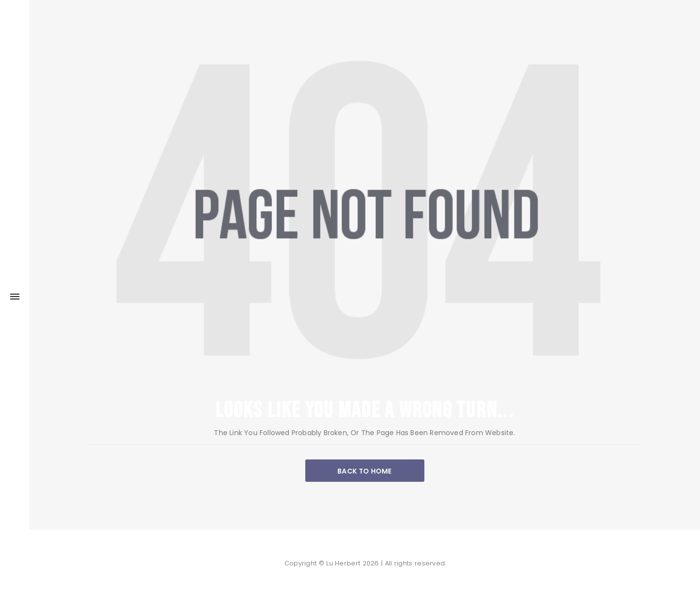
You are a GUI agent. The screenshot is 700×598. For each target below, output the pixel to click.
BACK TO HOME (365, 471)
